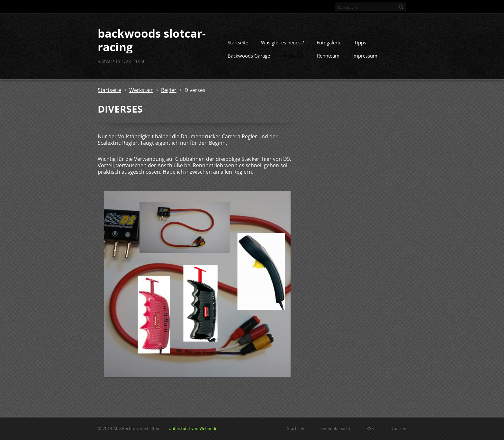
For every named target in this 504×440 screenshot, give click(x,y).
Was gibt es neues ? (282, 42)
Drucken (398, 428)
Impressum (365, 56)
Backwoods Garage (249, 56)
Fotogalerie (329, 42)
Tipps (360, 42)
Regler (169, 90)
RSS (370, 428)
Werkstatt (293, 56)
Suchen (401, 7)
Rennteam (328, 56)
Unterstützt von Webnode (193, 428)
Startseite (238, 42)
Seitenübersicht (335, 428)
